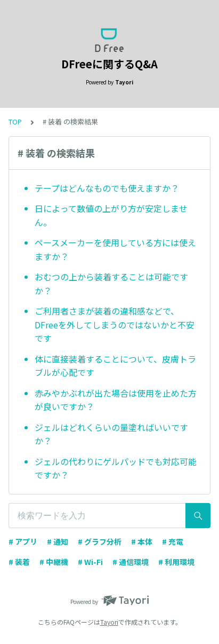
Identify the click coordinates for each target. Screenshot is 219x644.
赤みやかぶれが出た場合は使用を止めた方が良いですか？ (116, 400)
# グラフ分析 (100, 541)
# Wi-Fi (90, 562)
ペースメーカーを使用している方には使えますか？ (115, 249)
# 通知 (58, 541)
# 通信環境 (131, 562)
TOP (15, 121)
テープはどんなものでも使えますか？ (107, 188)
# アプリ (23, 541)
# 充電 (173, 541)
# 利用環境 (176, 562)
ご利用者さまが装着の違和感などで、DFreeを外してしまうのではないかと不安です (115, 324)
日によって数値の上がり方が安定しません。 (111, 215)
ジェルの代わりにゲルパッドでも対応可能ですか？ (116, 468)
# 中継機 (54, 562)
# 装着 (19, 562)
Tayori (109, 622)
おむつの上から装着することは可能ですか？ (111, 284)
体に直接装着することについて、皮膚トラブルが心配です (115, 366)
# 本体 (142, 541)
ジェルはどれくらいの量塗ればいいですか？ (111, 434)
